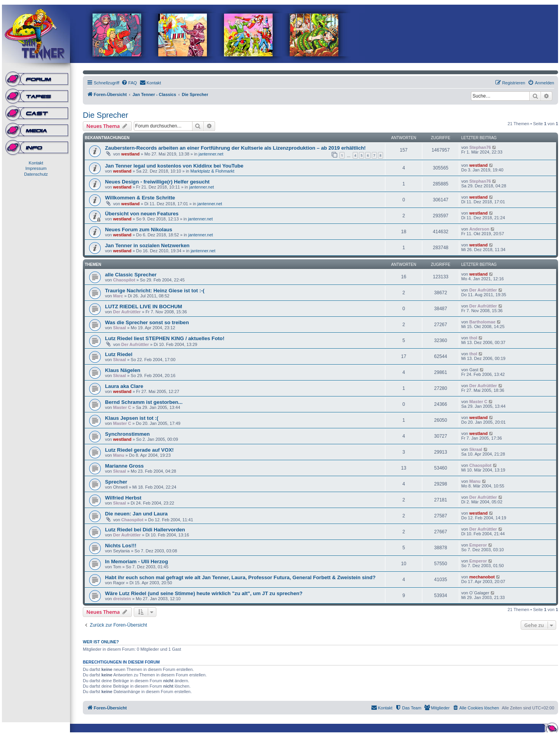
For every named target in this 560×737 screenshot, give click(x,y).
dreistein (122, 599)
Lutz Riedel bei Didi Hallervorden (145, 530)
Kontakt (36, 163)
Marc (118, 296)
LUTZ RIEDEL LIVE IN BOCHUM (143, 307)
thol (473, 338)
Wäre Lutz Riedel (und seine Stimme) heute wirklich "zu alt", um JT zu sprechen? (204, 593)
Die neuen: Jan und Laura (136, 514)
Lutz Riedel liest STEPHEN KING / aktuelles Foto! (165, 338)
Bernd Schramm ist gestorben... (144, 402)
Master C (122, 407)
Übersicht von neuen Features (142, 214)
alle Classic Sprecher (131, 275)
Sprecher (116, 482)
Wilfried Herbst (123, 498)
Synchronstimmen (127, 434)
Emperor (478, 545)
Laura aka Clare (124, 386)
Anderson (479, 229)
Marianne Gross (124, 466)
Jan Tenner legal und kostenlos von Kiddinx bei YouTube (174, 166)
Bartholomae (482, 322)
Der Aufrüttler (483, 290)
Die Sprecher (106, 115)
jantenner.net (211, 154)
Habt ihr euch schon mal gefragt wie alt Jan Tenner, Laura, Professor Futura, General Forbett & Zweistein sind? (240, 577)
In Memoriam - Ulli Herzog (136, 561)
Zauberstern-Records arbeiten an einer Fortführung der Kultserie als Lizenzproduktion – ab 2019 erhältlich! (235, 148)
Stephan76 (480, 147)
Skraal (120, 328)
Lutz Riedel (119, 354)
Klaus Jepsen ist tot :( (132, 418)
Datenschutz (36, 174)
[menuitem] (129, 83)
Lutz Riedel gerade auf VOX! (139, 450)
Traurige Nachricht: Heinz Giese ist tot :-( (155, 291)
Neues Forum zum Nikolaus (139, 230)
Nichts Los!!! (121, 546)
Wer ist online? (101, 642)
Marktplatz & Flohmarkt (213, 171)
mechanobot (482, 577)
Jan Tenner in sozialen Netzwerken (147, 245)
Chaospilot (124, 280)
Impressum (36, 168)
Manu (119, 455)
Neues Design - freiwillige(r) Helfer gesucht (157, 182)
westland (130, 154)
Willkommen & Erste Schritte (140, 198)
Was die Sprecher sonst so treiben (147, 322)
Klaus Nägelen (123, 370)
